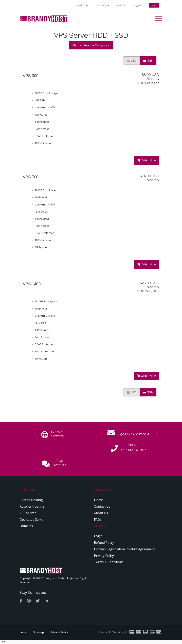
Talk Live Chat (59, 463)
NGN (148, 60)
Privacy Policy (104, 556)
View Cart (121, 5)
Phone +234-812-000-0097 (133, 447)
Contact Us (102, 506)
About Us (101, 513)
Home (98, 500)
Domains (26, 526)
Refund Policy (104, 543)
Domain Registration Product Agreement (124, 549)
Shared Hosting (31, 500)
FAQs (98, 520)
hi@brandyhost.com (133, 434)
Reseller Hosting (32, 506)
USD (132, 60)
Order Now (146, 160)
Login (154, 5)
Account (103, 5)
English (82, 5)
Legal (23, 632)
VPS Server (28, 513)
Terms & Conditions (109, 562)
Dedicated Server (32, 520)
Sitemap (39, 632)
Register (138, 5)
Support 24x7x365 (57, 434)
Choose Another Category (91, 45)
